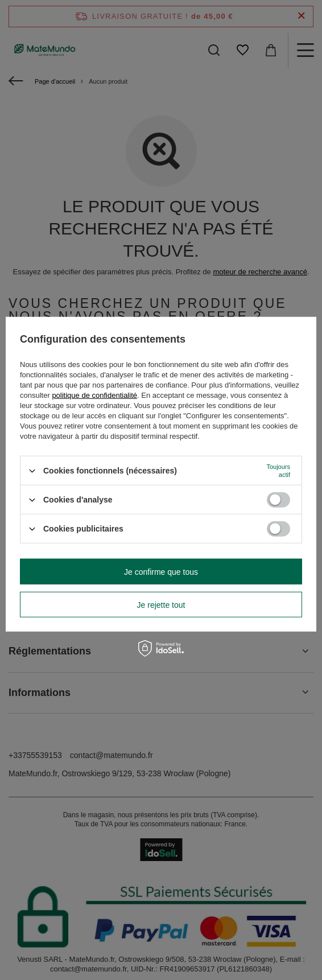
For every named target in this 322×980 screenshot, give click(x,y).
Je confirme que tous (161, 571)
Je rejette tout (161, 604)
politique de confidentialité (94, 395)
